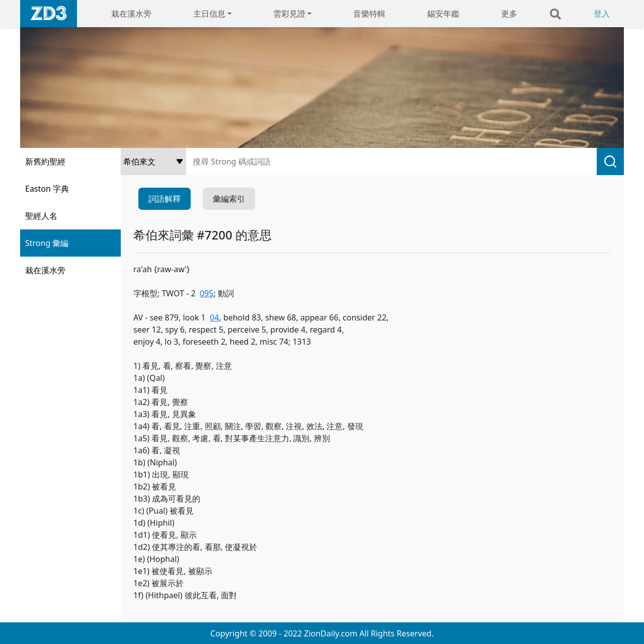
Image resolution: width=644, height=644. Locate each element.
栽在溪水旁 (131, 14)
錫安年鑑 (443, 14)
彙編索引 (229, 199)
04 (214, 317)
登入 (602, 14)
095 (207, 293)
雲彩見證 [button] (289, 14)
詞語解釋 (165, 199)
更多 (509, 14)
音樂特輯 (369, 14)
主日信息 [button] (209, 14)
